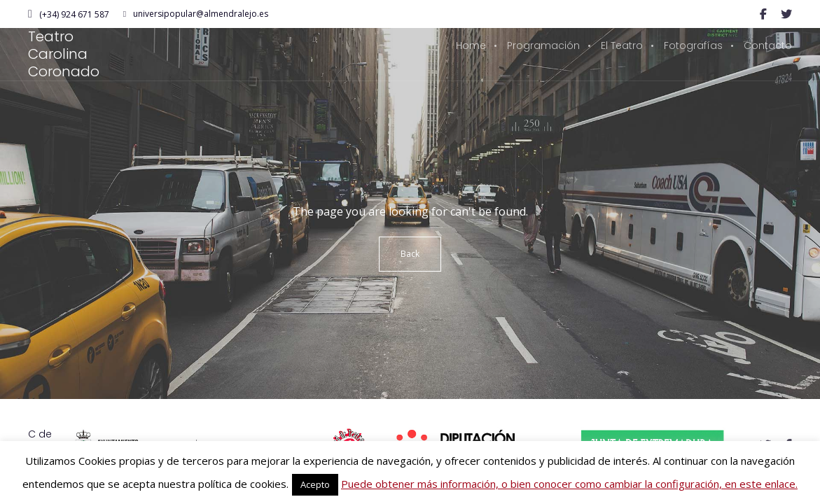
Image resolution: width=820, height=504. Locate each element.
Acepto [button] (315, 484)
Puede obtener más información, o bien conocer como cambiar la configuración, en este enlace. (569, 484)
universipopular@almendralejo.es (196, 14)
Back (410, 254)
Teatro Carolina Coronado (64, 54)
